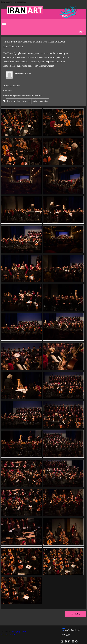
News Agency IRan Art (18, 632)
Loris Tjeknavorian (40, 101)
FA (83, 32)
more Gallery (75, 614)
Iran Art (23, 73)
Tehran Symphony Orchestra (18, 101)
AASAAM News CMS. (9, 635)
